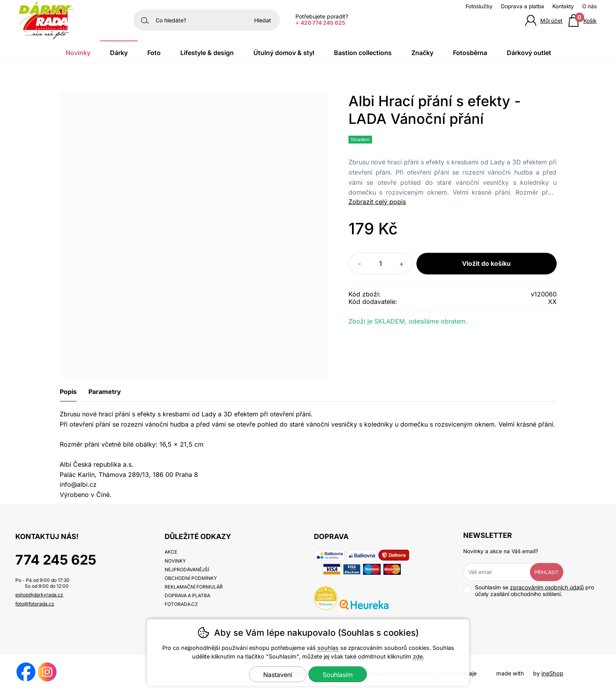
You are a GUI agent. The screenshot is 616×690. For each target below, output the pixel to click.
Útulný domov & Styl (284, 53)
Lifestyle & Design (207, 53)
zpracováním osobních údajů (547, 587)
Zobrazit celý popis (377, 202)
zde (418, 656)
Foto (154, 53)
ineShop (552, 673)
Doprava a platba (522, 6)
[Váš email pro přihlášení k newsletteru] (502, 572)
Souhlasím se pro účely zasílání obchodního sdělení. (529, 591)
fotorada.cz (181, 604)
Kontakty (563, 6)
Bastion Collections (363, 53)
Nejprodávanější (187, 569)
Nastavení (278, 675)
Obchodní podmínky (191, 578)
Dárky (119, 53)
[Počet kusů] (380, 264)
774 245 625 (56, 560)
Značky (422, 53)
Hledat (263, 20)
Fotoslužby (479, 6)
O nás (589, 6)
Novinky (78, 53)
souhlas (328, 648)
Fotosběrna (470, 53)
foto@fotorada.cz (35, 604)
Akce (171, 552)
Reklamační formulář (194, 587)
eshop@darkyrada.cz (39, 595)
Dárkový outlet (529, 53)
